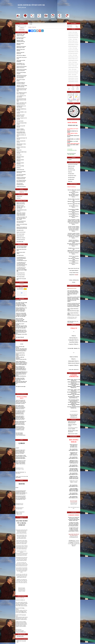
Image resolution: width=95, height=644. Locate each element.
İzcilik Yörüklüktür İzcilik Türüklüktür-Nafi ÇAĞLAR (21, 133)
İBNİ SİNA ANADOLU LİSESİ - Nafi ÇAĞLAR (73, 431)
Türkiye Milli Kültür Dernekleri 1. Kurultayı (22, 210)
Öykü (28, 21)
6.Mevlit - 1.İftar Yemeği (72, 75)
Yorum (32, 19)
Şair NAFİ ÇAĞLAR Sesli (21, 240)
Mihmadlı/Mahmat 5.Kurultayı (73, 78)
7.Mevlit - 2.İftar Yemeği (72, 69)
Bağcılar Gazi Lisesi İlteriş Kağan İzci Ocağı (22, 225)
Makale (33, 21)
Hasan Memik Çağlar (20, 242)
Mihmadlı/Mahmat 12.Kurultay (73, 36)
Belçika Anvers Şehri (71, 166)
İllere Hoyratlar (19, 150)
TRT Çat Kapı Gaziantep (21, 234)
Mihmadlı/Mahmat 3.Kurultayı (73, 82)
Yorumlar (30, 27)
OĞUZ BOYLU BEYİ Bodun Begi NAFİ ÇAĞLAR (21, 175)
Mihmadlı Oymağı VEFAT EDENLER (21, 50)
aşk (19, 458)
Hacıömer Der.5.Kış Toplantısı (73, 34)
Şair (17, 21)
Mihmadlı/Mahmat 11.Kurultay (73, 45)
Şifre (19, 26)
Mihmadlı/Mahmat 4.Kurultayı (73, 80)
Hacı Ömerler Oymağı (72, 170)
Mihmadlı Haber (67, 19)
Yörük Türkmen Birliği (20, 166)
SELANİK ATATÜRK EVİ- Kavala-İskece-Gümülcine (21, 83)
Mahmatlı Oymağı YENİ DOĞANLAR (20, 53)
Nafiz (74, 17)
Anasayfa (18, 19)
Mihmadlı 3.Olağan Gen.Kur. (73, 59)
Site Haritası (22, 284)
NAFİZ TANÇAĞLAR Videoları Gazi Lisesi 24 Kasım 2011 (22, 70)
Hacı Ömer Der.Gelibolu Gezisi (73, 71)
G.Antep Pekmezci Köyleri (21, 275)
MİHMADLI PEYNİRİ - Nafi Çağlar (21, 136)
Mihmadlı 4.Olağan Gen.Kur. (73, 41)
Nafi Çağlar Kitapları (71, 178)
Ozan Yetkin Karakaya (20, 255)
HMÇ (73, 21)
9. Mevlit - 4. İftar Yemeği (73, 62)
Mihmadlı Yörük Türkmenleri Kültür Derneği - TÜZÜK (21, 47)
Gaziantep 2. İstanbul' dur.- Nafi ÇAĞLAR (22, 119)
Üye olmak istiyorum (22, 30)
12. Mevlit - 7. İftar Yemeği (73, 39)
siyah (77, 141)
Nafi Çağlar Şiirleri (71, 179)
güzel (19, 557)
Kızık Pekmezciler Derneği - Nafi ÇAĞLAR (22, 139)
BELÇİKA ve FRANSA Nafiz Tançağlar (21, 148)
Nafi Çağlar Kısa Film (20, 230)
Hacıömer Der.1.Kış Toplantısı (73, 76)
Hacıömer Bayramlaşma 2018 (73, 37)
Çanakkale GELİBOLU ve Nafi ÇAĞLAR (22, 113)
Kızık (68, 21)
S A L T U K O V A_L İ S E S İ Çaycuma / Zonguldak (73, 428)
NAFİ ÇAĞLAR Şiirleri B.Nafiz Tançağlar (22, 123)
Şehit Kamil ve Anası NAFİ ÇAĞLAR (21, 126)
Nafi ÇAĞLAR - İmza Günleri (73, 164)
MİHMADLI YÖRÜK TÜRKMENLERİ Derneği (21, 41)
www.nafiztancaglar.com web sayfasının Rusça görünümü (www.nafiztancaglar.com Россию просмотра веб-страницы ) (22, 264)
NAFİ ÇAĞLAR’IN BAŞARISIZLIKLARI (20, 184)
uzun (74, 445)
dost (21, 552)
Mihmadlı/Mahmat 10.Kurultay (73, 52)
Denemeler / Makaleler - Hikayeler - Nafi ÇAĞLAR (21, 130)
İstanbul (17, 419)
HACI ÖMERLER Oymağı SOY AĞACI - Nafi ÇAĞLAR (22, 93)
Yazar (74, 19)
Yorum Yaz (34, 27)
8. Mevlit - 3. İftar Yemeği (73, 66)
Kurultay (45, 21)
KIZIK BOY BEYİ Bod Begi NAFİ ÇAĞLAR (21, 172)
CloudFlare (70, 160)
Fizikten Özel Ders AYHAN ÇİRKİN (21, 253)
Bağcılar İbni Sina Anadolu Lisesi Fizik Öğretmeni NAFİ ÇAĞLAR (22, 228)
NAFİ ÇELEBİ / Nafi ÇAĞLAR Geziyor (22, 58)
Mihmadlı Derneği (71, 168)
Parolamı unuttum (22, 29)
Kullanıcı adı (18, 25)
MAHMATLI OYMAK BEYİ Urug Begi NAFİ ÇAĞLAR (21, 178)
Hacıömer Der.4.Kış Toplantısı (73, 43)
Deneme (22, 21)
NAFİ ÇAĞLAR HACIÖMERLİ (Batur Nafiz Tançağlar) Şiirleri (22, 247)
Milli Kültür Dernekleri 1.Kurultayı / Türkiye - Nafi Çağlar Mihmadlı (21, 207)
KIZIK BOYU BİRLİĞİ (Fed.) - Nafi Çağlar (22, 110)
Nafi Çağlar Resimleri (20, 121)
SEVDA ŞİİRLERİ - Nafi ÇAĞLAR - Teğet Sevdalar (21, 64)
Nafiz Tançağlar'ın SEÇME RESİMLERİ (21, 61)
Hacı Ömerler (61, 21)
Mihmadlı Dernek (53, 21)
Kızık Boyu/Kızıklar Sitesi (21, 273)
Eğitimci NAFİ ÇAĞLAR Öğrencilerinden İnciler (72, 422)
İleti (53, 19)
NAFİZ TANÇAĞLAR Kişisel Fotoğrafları (21, 73)
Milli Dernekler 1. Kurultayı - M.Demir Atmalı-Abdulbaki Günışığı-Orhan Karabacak (21, 214)
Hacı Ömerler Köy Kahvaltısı (73, 53)
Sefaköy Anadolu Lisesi (20, 236)
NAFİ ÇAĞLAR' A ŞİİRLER (21, 56)
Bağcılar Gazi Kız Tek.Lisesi (21, 232)
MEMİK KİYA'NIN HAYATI (21, 187)
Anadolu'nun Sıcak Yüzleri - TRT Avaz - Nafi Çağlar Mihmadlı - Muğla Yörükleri (22, 218)
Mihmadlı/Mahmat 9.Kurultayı (73, 57)
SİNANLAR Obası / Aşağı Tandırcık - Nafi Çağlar (21, 35)
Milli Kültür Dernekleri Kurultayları (20, 44)
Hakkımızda (25, 19)
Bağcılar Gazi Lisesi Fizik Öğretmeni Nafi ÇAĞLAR (21, 203)
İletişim (60, 19)
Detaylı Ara (22, 192)
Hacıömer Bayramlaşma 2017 (73, 46)
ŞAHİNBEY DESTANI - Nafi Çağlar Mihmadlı (21, 107)
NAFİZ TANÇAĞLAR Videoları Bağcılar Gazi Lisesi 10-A (22, 67)
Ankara (24, 435)
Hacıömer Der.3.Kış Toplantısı (73, 50)
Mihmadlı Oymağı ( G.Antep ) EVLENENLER (21, 145)
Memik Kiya (70, 172)
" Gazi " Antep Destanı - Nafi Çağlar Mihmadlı (21, 96)
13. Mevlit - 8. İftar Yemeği (73, 32)
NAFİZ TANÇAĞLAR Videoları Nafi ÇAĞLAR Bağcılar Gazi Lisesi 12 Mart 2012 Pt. (22, 77)
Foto (46, 19)
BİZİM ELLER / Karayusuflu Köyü (21, 279)
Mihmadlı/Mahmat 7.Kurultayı (73, 64)
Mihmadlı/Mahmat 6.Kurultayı (73, 67)
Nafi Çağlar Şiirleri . (71, 174)
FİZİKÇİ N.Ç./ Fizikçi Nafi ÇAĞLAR (72, 425)
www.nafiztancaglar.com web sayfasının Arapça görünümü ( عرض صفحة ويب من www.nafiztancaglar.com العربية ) (22, 259)
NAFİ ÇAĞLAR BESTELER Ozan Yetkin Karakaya (21, 222)
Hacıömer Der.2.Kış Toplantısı (73, 73)
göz (19, 548)
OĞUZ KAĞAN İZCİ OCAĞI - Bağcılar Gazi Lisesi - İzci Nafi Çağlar (22, 100)
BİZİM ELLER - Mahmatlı (21, 238)
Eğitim (39, 21)
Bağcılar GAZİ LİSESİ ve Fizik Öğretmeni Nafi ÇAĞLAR (22, 103)
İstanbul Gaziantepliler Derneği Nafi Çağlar (22, 152)
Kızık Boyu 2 (19, 168)
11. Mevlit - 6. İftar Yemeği (73, 48)
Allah (17, 605)
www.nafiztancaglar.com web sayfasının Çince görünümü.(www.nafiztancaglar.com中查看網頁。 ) (22, 269)
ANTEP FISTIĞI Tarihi (20, 170)
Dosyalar (39, 19)
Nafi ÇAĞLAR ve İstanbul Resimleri (21, 80)
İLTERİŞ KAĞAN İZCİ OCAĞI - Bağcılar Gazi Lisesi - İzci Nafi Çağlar (22, 90)
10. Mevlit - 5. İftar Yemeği (73, 55)
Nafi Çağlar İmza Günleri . (72, 176)
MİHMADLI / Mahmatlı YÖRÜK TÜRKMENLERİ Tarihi (22, 86)
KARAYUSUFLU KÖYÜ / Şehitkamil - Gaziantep (21, 116)
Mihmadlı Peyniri (19, 196)
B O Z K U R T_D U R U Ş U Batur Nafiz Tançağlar (21, 38)
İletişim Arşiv (70, 181)
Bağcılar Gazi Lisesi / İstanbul (73, 434)
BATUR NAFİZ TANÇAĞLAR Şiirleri (21, 250)
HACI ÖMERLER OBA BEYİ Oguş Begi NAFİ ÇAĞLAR (21, 181)
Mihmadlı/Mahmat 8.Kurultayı (73, 60)
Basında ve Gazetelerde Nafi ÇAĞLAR (21, 142)
